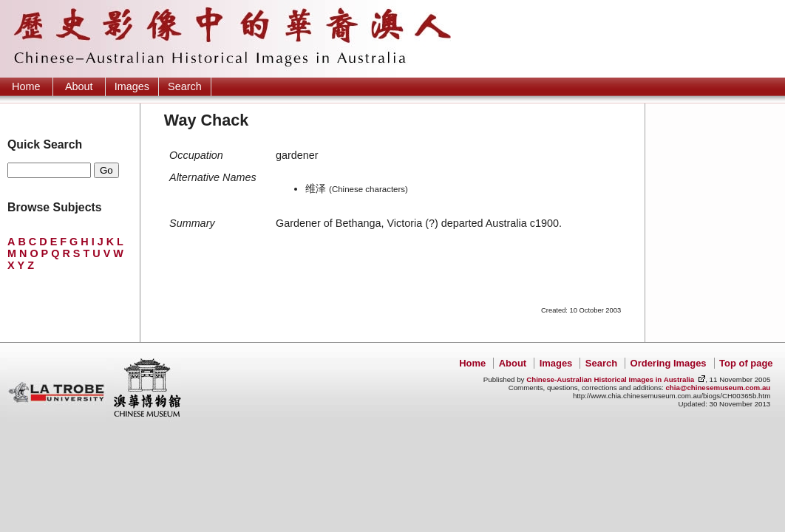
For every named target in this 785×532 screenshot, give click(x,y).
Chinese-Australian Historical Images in (610, 379)
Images (132, 86)
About (79, 86)
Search (185, 86)
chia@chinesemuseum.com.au (718, 388)
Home (26, 86)
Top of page (746, 363)
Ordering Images (669, 363)
